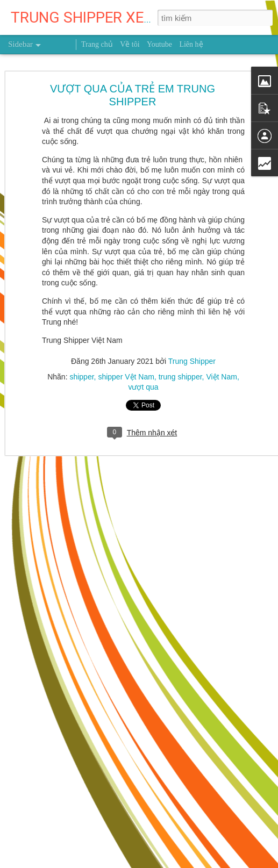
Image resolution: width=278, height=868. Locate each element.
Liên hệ (191, 44)
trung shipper (180, 376)
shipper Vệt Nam (126, 376)
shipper (81, 376)
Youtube (159, 44)
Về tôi (130, 44)
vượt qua (143, 386)
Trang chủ (97, 44)
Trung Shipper (192, 361)
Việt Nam (222, 376)
